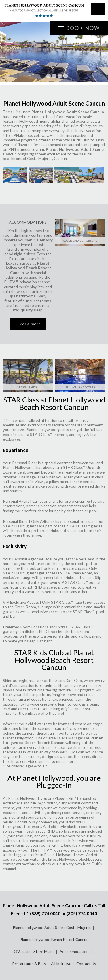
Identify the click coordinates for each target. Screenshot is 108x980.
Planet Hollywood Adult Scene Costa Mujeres (52, 928)
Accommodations (75, 952)
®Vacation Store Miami (34, 952)
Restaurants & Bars (29, 964)
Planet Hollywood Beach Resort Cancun (54, 940)
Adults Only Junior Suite (80, 241)
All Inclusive (61, 964)
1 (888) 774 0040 (43, 913)
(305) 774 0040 (82, 913)
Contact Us (86, 964)
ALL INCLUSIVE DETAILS (80, 387)
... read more (28, 324)
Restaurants (28, 387)
